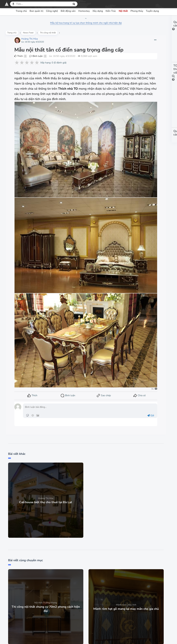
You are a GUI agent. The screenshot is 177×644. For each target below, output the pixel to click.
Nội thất (123, 11)
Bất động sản (68, 11)
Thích (21, 65)
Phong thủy (137, 11)
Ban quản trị (36, 11)
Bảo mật (91, 602)
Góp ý (121, 602)
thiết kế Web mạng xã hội (97, 637)
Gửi (102, 339)
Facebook (83, 624)
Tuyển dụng (152, 11)
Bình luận (38, 65)
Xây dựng (98, 11)
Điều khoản (56, 602)
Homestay (84, 11)
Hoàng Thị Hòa (32, 42)
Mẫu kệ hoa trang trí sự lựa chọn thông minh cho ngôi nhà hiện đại (63, 23)
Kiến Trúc (111, 11)
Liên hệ (135, 602)
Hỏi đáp (107, 602)
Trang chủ (21, 11)
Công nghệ (52, 11)
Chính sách (74, 602)
